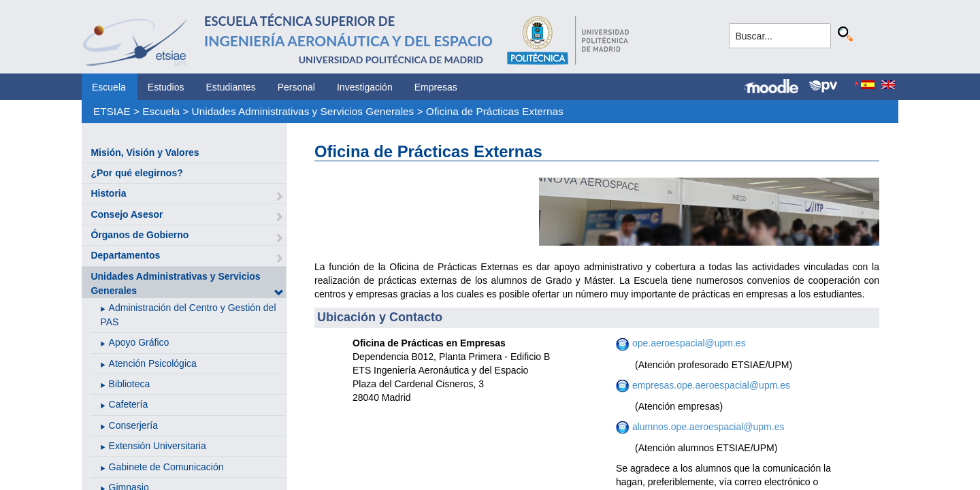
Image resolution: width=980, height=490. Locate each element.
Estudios (166, 87)
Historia (108, 193)
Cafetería (129, 404)
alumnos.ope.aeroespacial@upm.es (707, 427)
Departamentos (125, 255)
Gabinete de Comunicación (166, 467)
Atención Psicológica (153, 363)
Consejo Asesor (127, 214)
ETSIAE (112, 111)
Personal (296, 87)
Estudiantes (231, 87)
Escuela (109, 87)
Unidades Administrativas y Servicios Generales (303, 111)
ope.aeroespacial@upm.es (689, 343)
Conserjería (133, 425)
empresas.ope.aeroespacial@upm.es (710, 385)
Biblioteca (130, 384)
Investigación (365, 87)
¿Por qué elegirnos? (136, 173)
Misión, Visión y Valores (145, 152)
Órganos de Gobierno (140, 235)
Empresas (436, 87)
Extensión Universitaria (158, 446)
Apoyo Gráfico (139, 342)
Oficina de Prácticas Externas (495, 111)
